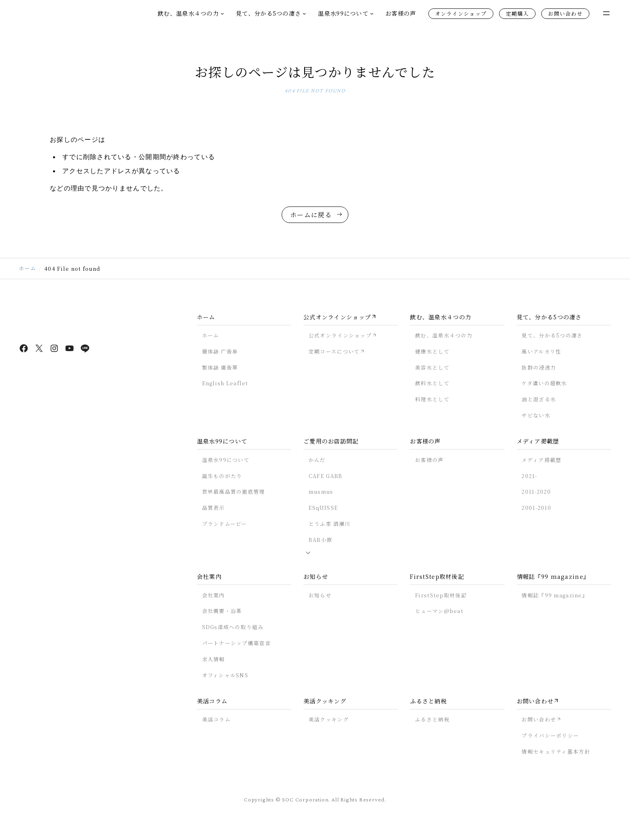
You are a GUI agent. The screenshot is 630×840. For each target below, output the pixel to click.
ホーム (28, 273)
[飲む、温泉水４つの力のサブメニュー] (222, 13)
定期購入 (517, 13)
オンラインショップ (461, 13)
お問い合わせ (565, 13)
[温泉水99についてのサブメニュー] (372, 13)
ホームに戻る (311, 218)
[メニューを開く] (606, 13)
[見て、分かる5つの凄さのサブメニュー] (304, 13)
